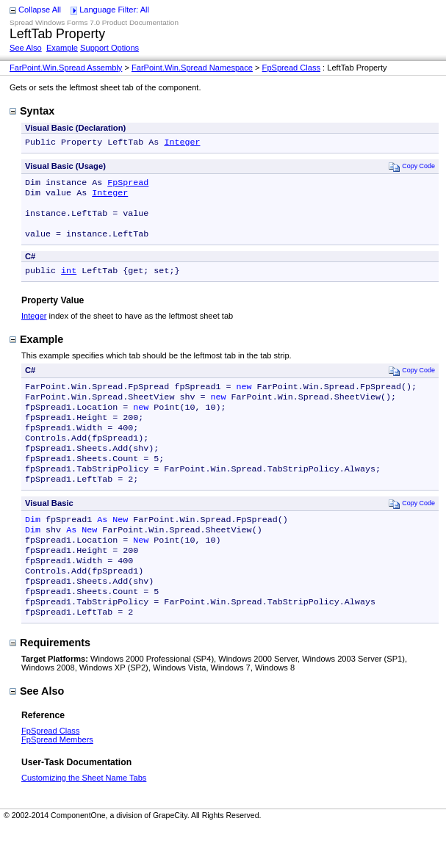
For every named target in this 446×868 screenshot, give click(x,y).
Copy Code (412, 168)
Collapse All (40, 10)
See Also (26, 48)
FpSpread (128, 185)
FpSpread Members (57, 781)
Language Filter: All (114, 10)
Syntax (32, 111)
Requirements (50, 684)
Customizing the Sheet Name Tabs (84, 819)
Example (62, 48)
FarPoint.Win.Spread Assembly (66, 68)
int (69, 282)
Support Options (109, 48)
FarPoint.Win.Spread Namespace (192, 68)
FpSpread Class (291, 68)
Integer (182, 143)
